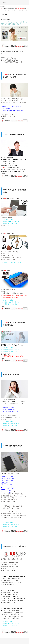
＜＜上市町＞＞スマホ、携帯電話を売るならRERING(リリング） (14, 23)
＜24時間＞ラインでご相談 (9, 224)
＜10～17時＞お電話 (7, 220)
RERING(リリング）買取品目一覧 (11, 262)
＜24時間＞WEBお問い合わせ (10, 222)
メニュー (4, 2)
